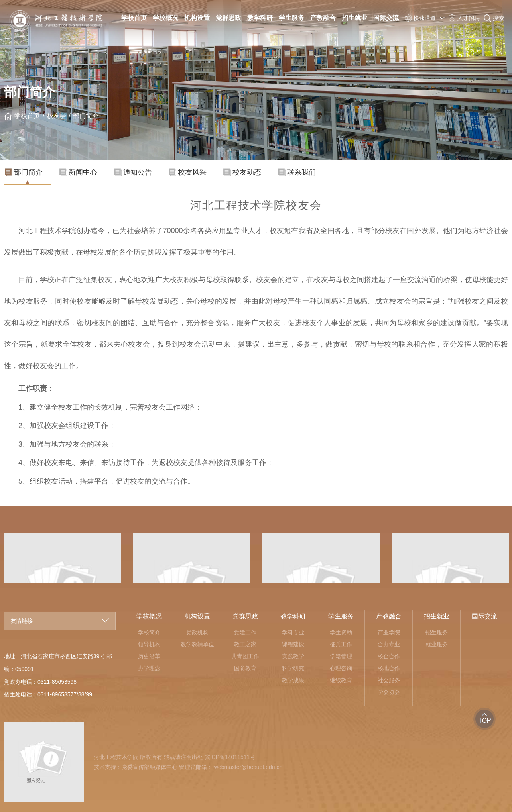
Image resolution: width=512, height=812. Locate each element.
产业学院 (389, 632)
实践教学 (293, 656)
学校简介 (149, 632)
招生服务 (437, 632)
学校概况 (165, 18)
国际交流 (386, 18)
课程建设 (293, 644)
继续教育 (341, 680)
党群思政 (228, 18)
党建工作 (245, 632)
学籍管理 (341, 656)
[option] (192, 558)
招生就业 (354, 18)
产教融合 (323, 18)
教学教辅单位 (197, 644)
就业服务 (437, 644)
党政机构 (197, 632)
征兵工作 (341, 644)
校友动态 (242, 172)
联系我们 (297, 172)
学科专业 (293, 632)
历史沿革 (149, 656)
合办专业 (389, 644)
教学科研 (260, 18)
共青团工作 (245, 656)
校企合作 (389, 656)
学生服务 (291, 18)
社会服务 (389, 680)
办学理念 (149, 668)
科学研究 (293, 668)
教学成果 (293, 680)
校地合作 (389, 668)
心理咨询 (341, 668)
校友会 (57, 116)
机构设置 (197, 18)
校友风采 (188, 172)
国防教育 (245, 668)
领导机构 (149, 644)
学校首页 (134, 18)
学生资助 (341, 632)
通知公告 (133, 172)
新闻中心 (78, 172)
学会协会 (389, 692)
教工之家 (245, 644)
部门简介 (86, 116)
